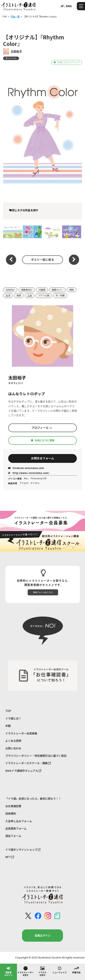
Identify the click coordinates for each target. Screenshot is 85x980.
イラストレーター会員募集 (21, 733)
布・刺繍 (60, 295)
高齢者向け (27, 290)
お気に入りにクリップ (67, 62)
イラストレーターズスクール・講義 (28, 763)
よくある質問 (13, 741)
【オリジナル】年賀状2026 (12, 232)
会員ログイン (42, 935)
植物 (72, 290)
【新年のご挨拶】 (52, 232)
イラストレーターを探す (26, 971)
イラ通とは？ (13, 718)
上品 (30, 295)
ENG (69, 6)
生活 (8, 295)
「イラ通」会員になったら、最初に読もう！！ (33, 798)
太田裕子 (16, 51)
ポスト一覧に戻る (42, 260)
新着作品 (76, 970)
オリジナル (11, 58)
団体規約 (11, 813)
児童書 (42, 290)
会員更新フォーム (16, 828)
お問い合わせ (13, 748)
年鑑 (8, 726)
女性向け (10, 290)
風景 (19, 295)
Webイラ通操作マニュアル (23, 771)
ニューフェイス (60, 970)
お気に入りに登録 (42, 440)
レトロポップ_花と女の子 (31, 232)
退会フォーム (13, 836)
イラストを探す (42, 971)
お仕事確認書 (13, 806)
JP (62, 6)
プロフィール (42, 428)
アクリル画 (44, 295)
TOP (8, 711)
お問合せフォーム (42, 458)
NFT (10, 857)
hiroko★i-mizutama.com (26, 468)
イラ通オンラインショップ (23, 850)
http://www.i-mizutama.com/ (29, 473)
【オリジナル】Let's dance (70, 232)
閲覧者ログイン (9, 971)
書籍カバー (57, 290)
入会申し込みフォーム (19, 821)
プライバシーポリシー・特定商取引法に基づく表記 (36, 756)
